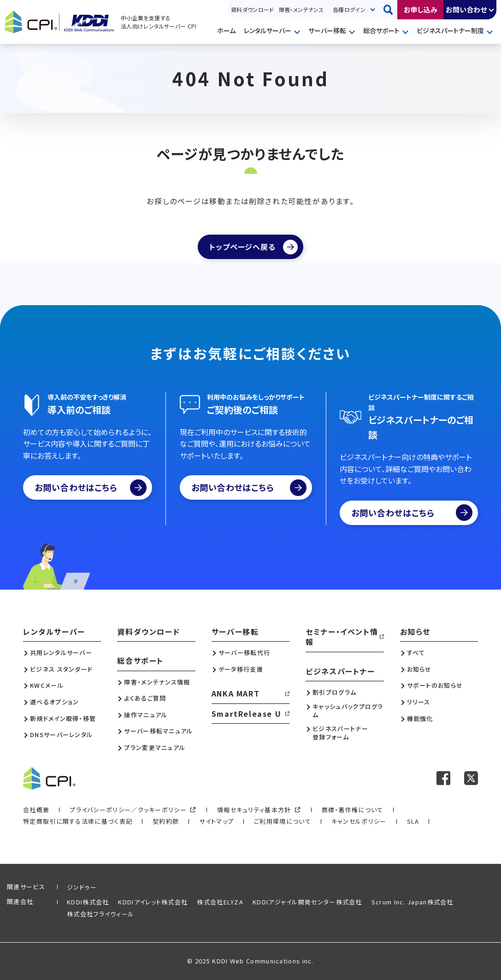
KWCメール (47, 685)
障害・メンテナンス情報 (157, 682)
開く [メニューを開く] (298, 31)
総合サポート (381, 30)
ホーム (226, 30)
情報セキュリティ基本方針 (254, 810)
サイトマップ (216, 821)
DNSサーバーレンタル (61, 735)
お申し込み (421, 9)
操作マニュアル (146, 715)
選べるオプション (54, 702)
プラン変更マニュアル (155, 748)
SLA (413, 821)
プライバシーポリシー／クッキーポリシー (128, 810)
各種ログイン (349, 9)
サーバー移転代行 (244, 653)
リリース (419, 702)
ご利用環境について (283, 821)
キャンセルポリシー (359, 821)
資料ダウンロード (253, 9)
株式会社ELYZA (220, 902)
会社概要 (36, 810)
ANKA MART (236, 693)
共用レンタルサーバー (61, 653)
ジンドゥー (82, 887)
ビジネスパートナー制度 (450, 30)
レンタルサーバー (268, 30)
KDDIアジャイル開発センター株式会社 (307, 902)
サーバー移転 (327, 30)
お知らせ (415, 632)
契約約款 (166, 821)
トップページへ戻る (242, 247)
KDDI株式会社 (88, 902)
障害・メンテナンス (301, 9)
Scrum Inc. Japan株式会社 (413, 902)
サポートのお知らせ (435, 685)
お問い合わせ (466, 9)
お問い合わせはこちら (91, 488)
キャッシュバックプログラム (348, 711)
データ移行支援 (241, 669)
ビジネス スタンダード (61, 669)
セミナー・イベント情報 (342, 637)
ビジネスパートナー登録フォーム (340, 733)
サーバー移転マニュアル (158, 731)
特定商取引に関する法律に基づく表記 (78, 821)
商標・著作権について (353, 810)
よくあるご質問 (145, 698)
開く (492, 10)
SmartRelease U (246, 714)
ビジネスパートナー (340, 671)
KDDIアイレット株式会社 (153, 902)
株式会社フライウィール (100, 914)
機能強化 (420, 719)
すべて (416, 653)
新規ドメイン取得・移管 (63, 719)
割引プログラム (334, 692)
